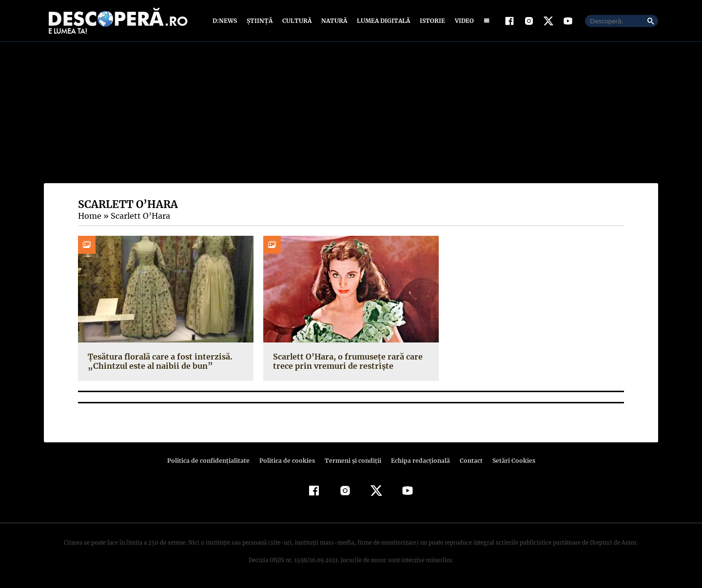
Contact (467, 461)
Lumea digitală (382, 21)
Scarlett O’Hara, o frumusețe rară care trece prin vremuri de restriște (345, 361)
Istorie (430, 21)
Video (462, 21)
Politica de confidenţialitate (213, 461)
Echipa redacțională (417, 461)
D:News (226, 21)
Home (89, 216)
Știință (260, 21)
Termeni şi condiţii (351, 461)
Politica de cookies (288, 461)
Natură (333, 21)
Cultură (297, 21)
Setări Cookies (508, 461)
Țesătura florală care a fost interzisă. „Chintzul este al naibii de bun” (157, 361)
